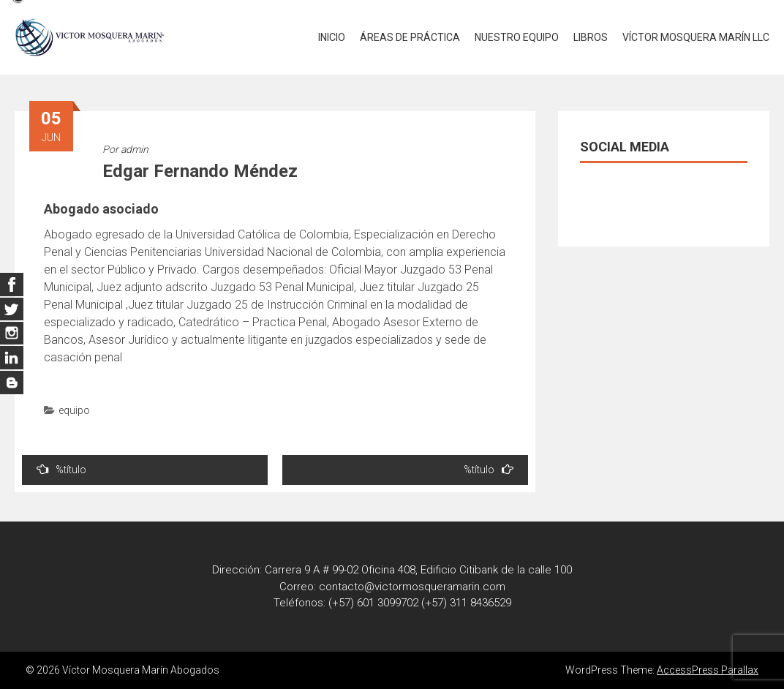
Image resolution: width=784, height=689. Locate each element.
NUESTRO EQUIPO (517, 37)
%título (61, 469)
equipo (74, 410)
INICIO (332, 37)
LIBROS (591, 37)
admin (135, 149)
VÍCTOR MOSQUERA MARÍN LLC (696, 37)
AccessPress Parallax (708, 670)
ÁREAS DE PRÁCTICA (410, 37)
